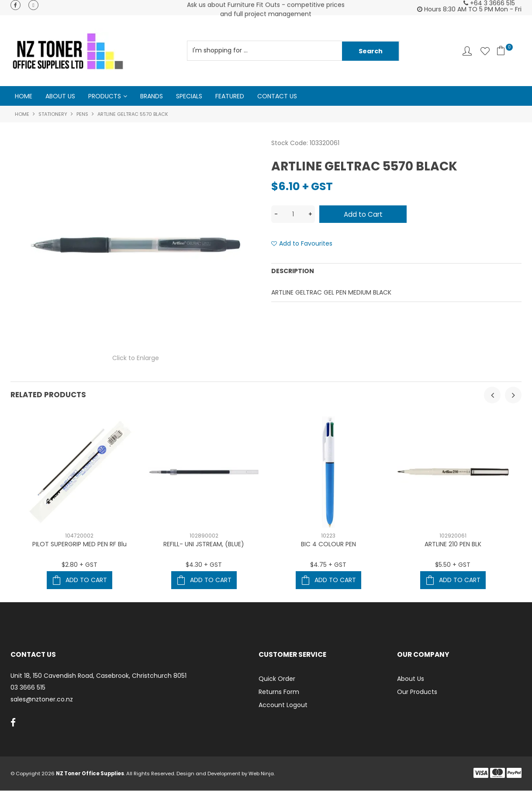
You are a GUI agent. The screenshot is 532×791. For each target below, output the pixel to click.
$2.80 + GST (79, 565)
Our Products (417, 692)
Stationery (53, 114)
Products (105, 96)
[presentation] (492, 395)
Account (467, 51)
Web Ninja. (262, 774)
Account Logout (283, 705)
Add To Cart (86, 580)
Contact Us (277, 96)
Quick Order (277, 679)
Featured (230, 96)
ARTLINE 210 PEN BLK (453, 545)
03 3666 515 (28, 688)
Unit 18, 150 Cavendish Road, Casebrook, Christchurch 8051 (98, 676)
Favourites (485, 51)
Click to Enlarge (136, 358)
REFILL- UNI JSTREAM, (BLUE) (204, 545)
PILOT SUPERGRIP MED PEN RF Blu (79, 545)
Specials (189, 96)
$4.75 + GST (328, 565)
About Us (60, 96)
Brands (152, 96)
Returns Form (279, 692)
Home (24, 96)
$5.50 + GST (453, 565)
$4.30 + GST (204, 565)
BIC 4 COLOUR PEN (328, 545)
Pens (82, 114)
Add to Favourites (306, 244)
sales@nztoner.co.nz (42, 699)
